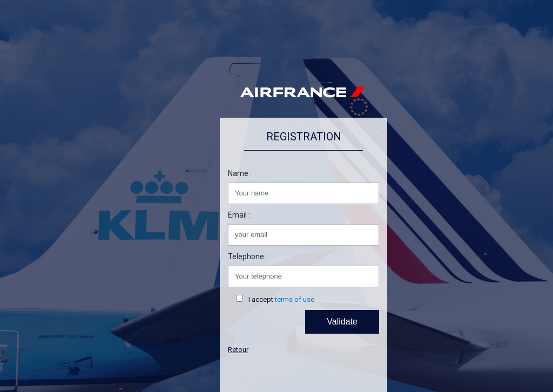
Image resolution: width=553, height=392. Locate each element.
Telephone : (248, 256)
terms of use (295, 299)
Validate (342, 322)
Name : (240, 173)
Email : (239, 215)
